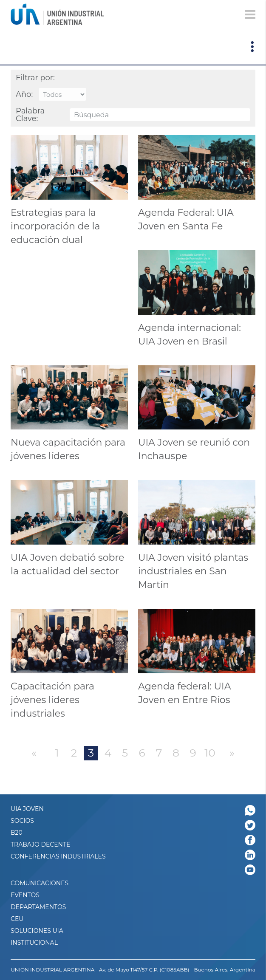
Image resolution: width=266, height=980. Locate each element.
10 (210, 753)
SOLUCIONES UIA (37, 931)
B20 (17, 833)
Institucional (34, 943)
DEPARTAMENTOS (38, 907)
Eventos (25, 895)
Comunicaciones (40, 883)
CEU (17, 919)
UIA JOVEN (27, 809)
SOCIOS (22, 821)
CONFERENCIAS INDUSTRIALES (58, 856)
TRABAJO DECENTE (40, 844)
